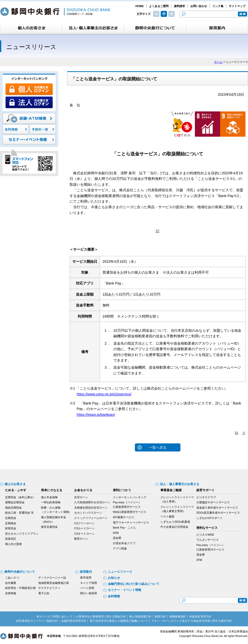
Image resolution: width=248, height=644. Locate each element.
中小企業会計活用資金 (174, 527)
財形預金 (11, 528)
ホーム (218, 62)
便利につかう (122, 490)
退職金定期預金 (15, 502)
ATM (116, 533)
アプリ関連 (120, 548)
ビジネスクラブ (206, 497)
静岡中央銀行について (20, 572)
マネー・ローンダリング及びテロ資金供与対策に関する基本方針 (192, 621)
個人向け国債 (13, 544)
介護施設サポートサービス (213, 502)
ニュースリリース (120, 572)
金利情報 (114, 596)
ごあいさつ (12, 578)
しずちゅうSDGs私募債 (175, 522)
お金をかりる (83, 490)
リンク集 (218, 6)
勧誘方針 (160, 616)
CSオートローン (84, 534)
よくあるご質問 (159, 6)
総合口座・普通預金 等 (19, 513)
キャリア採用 (89, 583)
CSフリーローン (84, 523)
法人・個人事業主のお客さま (180, 484)
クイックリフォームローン (91, 518)
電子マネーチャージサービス (131, 522)
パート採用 (87, 588)
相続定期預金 (13, 508)
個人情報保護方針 (140, 616)
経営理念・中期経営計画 (20, 588)
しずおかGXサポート (210, 518)
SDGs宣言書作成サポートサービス (218, 513)
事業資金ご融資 (171, 490)
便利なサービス (207, 528)
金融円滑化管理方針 (74, 621)
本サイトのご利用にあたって (55, 616)
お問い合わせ (199, 6)
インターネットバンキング (130, 497)
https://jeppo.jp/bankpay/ (96, 415)
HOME (140, 6)
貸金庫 (117, 538)
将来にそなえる (52, 490)
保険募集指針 (178, 616)
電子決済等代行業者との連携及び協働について (119, 621)
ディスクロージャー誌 (52, 578)
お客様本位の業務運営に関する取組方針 (101, 616)
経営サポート (205, 490)
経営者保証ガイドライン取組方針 (37, 621)
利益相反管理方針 (200, 616)
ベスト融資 (167, 516)
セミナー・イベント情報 (125, 590)
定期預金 (11, 518)
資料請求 (179, 6)
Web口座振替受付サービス (130, 512)
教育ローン (81, 539)
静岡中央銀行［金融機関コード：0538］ (55, 12)
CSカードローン (84, 528)
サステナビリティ (49, 588)
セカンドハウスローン (88, 513)
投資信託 (11, 539)
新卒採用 (86, 578)
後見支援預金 (49, 527)
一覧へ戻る (158, 447)
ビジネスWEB (205, 535)
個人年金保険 (49, 497)
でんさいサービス (208, 540)
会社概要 (11, 583)
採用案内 (86, 572)
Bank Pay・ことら (124, 528)
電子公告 (44, 593)
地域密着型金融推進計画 (54, 583)
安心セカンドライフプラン (22, 534)
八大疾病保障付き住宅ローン (92, 502)
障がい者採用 (89, 593)
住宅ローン (81, 497)
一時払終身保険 (51, 502)
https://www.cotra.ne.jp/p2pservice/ (104, 394)
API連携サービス (123, 517)
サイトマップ (237, 6)
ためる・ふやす (16, 490)
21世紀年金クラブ (124, 543)
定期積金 (11, 523)
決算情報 (11, 593)
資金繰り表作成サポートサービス (217, 508)
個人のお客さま (15, 484)
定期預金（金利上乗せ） (20, 497)
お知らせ (114, 578)
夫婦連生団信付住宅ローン (91, 508)
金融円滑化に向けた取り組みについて (134, 584)
